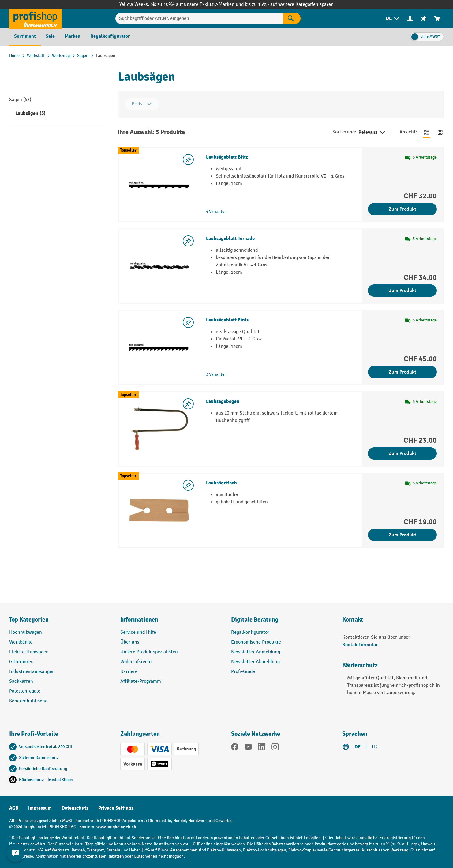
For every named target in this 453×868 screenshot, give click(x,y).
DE (358, 747)
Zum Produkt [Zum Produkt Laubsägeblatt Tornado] (402, 291)
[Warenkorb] (437, 19)
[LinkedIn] (262, 748)
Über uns (130, 642)
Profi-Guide (243, 672)
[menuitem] (393, 19)
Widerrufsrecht (136, 662)
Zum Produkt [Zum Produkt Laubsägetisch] (402, 535)
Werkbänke (21, 642)
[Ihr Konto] (410, 18)
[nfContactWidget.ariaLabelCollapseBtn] (15, 853)
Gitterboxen (21, 662)
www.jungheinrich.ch (116, 827)
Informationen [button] (139, 620)
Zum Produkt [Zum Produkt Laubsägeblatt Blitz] (402, 209)
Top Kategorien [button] (29, 620)
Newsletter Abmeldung (255, 662)
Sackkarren (21, 681)
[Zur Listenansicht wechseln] (427, 132)
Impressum (40, 808)
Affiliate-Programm (141, 681)
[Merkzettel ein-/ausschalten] (188, 160)
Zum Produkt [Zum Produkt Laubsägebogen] (402, 453)
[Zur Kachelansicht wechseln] (440, 132)
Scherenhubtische (28, 701)
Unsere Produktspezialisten (149, 652)
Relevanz (372, 133)
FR (374, 747)
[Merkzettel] (424, 19)
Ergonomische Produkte (256, 642)
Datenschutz (75, 808)
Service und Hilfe (138, 632)
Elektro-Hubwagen (29, 652)
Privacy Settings (116, 808)
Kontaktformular (360, 645)
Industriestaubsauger (32, 672)
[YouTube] (248, 748)
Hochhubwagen (26, 632)
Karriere (129, 672)
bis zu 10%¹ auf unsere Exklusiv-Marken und (197, 4)
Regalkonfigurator (250, 632)
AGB (14, 808)
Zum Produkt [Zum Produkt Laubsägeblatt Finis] (402, 372)
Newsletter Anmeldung (256, 652)
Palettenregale (25, 691)
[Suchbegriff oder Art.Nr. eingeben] (200, 18)
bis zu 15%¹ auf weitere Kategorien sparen (289, 4)
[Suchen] (292, 18)
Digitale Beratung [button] (255, 620)
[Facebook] (235, 748)
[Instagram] (275, 748)
